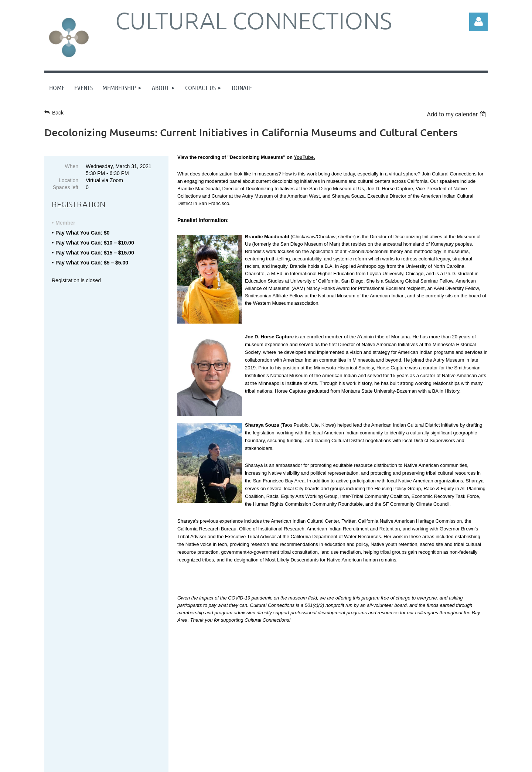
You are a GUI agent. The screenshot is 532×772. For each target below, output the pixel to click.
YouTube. (304, 157)
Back (58, 113)
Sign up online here (91, 683)
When (71, 166)
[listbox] (457, 114)
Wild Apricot (427, 763)
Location (69, 180)
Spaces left (66, 187)
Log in (478, 22)
